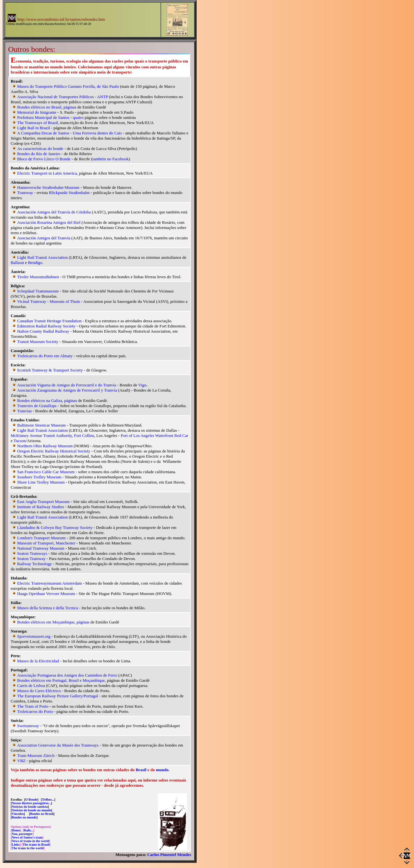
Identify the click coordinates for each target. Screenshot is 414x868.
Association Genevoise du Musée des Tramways (58, 745)
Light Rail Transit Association (42, 257)
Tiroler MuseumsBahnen (38, 277)
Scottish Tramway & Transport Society (50, 370)
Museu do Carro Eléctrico (39, 691)
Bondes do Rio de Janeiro (39, 154)
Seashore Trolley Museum (39, 477)
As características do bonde (40, 148)
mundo (162, 770)
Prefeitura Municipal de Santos (43, 117)
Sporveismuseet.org (34, 636)
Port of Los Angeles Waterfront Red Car (154, 435)
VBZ (21, 761)
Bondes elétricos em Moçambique (46, 622)
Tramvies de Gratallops (37, 406)
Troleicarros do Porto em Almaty (45, 356)
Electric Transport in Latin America (47, 173)
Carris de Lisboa (31, 685)
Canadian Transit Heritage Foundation (49, 321)
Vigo (142, 385)
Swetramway (28, 726)
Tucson (20, 441)
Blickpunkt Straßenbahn (69, 193)
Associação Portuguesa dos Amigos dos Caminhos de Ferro (67, 675)
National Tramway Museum (41, 548)
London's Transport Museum (41, 538)
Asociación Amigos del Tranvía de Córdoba (54, 212)
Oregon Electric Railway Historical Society (54, 451)
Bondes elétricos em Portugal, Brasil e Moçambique (61, 680)
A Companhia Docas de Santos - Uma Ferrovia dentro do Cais (70, 133)
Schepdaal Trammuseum (38, 291)
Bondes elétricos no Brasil (39, 107)
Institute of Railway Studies (41, 507)
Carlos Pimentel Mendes (169, 855)
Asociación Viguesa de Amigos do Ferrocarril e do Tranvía (67, 385)
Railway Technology (35, 564)
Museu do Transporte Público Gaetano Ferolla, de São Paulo (68, 86)
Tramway (25, 193)
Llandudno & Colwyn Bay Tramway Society (55, 527)
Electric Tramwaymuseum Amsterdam (49, 583)
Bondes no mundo (24, 817)
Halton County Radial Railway (43, 331)
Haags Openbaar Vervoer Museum (46, 594)
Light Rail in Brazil (33, 128)
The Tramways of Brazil (38, 123)
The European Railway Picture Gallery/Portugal (58, 696)
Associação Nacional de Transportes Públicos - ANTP (62, 97)
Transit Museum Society (38, 342)
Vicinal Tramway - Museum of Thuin (49, 301)
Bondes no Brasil (42, 814)
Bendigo (35, 263)
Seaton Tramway (31, 559)
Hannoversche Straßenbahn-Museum (48, 187)
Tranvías (24, 411)
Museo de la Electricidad (38, 661)
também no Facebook (111, 159)
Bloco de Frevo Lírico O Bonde (44, 159)
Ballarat (17, 263)
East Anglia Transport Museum (43, 502)
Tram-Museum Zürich (36, 755)
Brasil (141, 770)
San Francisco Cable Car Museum (46, 472)
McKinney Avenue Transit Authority (41, 435)
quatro (78, 117)
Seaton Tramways (32, 553)
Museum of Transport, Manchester (46, 543)
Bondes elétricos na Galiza (40, 400)
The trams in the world (27, 848)
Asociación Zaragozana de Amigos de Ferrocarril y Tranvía (67, 390)
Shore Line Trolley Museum (41, 482)
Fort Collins (84, 435)
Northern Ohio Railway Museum (45, 446)
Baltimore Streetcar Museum (41, 425)
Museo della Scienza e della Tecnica (48, 608)
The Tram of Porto (33, 706)
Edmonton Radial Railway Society (46, 326)
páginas (70, 107)
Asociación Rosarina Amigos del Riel (49, 222)
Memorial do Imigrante (37, 112)
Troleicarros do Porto (35, 711)
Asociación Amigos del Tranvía (44, 238)
